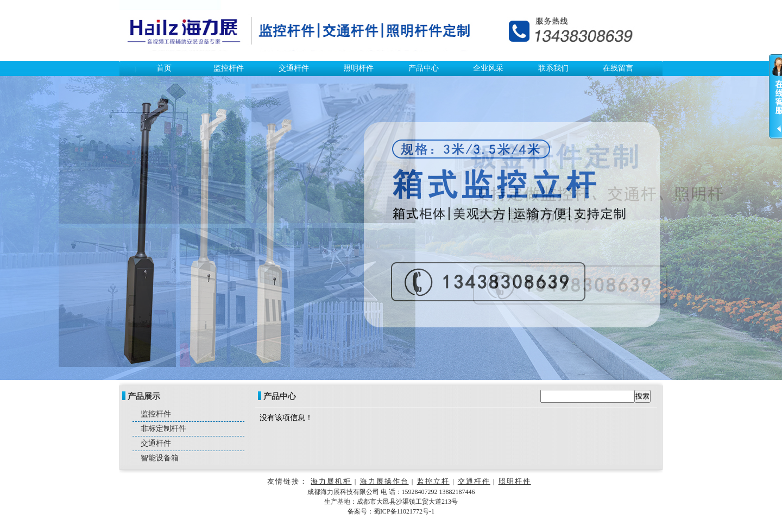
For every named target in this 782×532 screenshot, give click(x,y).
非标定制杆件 (163, 429)
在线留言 (618, 68)
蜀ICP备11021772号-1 (404, 511)
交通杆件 (294, 68)
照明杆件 (358, 68)
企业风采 (488, 68)
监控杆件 (229, 68)
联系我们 (553, 68)
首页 (164, 68)
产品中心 (424, 68)
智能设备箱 (160, 458)
